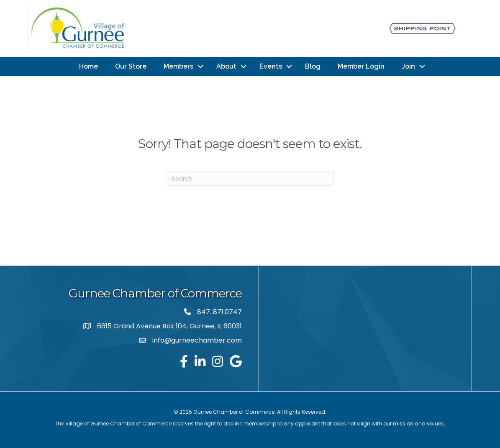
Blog (313, 66)
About (226, 66)
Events (271, 66)
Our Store (131, 66)
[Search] (250, 179)
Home (88, 66)
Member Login (361, 66)
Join (408, 66)
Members (178, 66)
